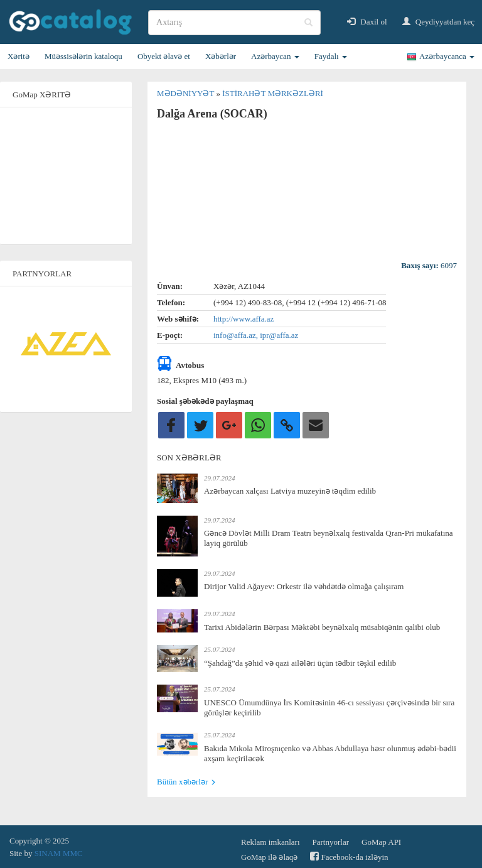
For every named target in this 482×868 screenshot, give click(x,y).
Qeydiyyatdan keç (438, 22)
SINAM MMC (59, 853)
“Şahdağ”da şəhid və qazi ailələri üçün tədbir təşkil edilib (300, 663)
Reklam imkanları (270, 842)
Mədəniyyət (186, 93)
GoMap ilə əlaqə (269, 857)
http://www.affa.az (244, 319)
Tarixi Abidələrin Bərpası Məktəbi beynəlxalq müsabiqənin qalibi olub (322, 627)
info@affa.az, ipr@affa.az (256, 335)
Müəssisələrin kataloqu (83, 56)
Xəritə (19, 56)
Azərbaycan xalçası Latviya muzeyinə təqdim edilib (290, 491)
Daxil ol (367, 22)
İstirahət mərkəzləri (273, 93)
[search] (234, 23)
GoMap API (381, 842)
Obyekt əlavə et (164, 56)
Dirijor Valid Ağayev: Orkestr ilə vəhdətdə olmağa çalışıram (304, 586)
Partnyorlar (331, 842)
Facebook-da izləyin (349, 856)
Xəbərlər (221, 56)
